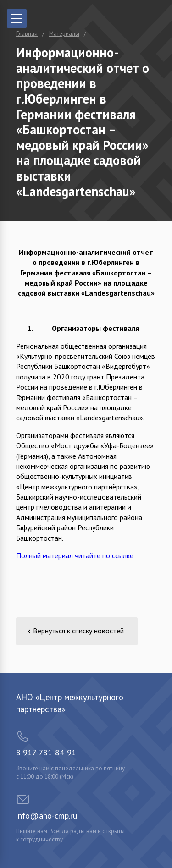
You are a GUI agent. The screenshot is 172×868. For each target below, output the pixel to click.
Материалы (64, 34)
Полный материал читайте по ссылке (75, 555)
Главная (27, 34)
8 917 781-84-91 (46, 752)
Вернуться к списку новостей (78, 631)
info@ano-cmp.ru (47, 816)
